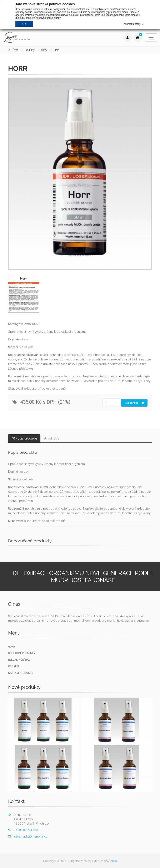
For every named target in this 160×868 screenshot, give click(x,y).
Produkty (30, 50)
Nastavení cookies (21, 673)
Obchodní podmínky (22, 653)
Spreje (44, 50)
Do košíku (135, 403)
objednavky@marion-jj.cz (28, 837)
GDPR (12, 647)
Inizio (113, 861)
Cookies (14, 666)
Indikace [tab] (52, 438)
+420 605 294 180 (23, 830)
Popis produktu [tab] (24, 438)
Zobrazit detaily (132, 24)
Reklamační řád (19, 660)
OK (24, 24)
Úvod (16, 50)
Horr (56, 50)
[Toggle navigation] (151, 38)
